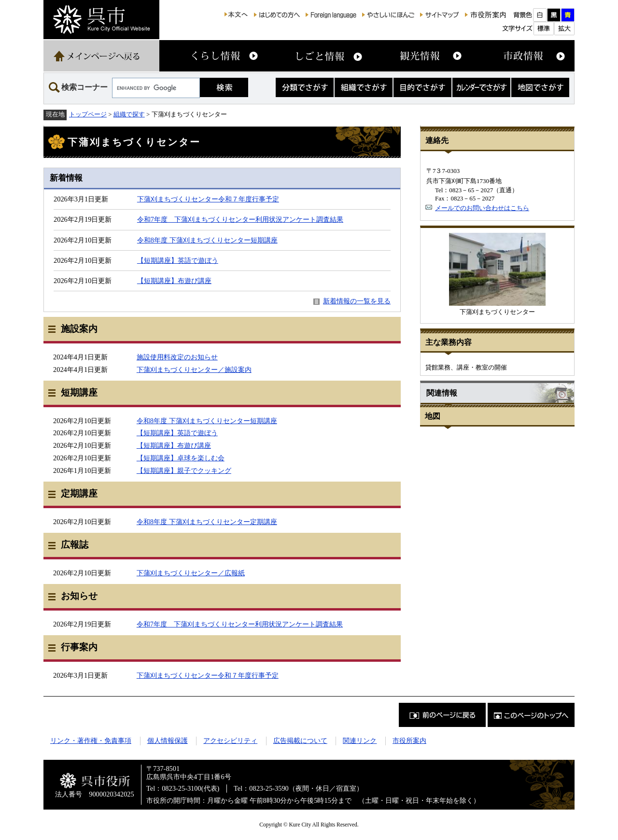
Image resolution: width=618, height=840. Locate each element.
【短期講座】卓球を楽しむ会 (181, 458)
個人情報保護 (168, 740)
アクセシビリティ (230, 740)
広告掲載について (300, 740)
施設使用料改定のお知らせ (177, 357)
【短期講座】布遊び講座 (174, 281)
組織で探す (129, 114)
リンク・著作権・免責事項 (91, 740)
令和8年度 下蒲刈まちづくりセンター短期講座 (207, 240)
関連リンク (360, 740)
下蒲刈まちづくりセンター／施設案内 (194, 370)
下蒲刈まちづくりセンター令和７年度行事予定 (208, 199)
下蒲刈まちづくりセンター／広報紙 (191, 573)
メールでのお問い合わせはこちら (482, 208)
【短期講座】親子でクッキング (184, 470)
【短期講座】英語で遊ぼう (178, 260)
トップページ (88, 114)
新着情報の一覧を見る (357, 301)
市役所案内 (409, 740)
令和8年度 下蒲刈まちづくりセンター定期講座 (207, 522)
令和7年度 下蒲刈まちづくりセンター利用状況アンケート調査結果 (240, 219)
